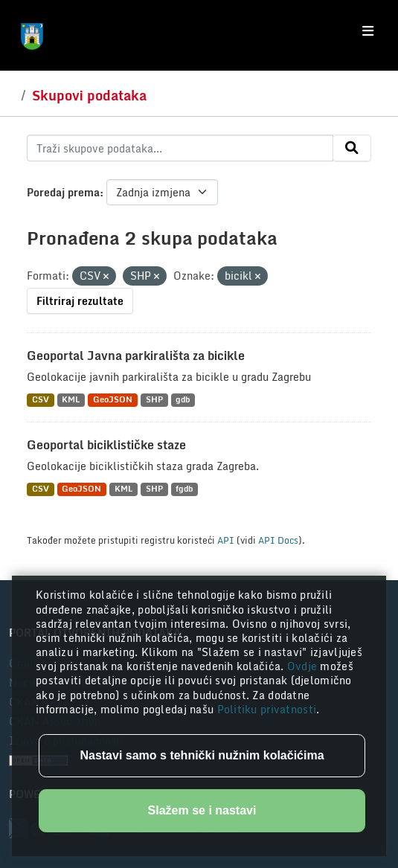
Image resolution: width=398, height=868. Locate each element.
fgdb (184, 489)
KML (71, 400)
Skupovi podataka (89, 95)
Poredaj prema (63, 192)
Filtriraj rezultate (80, 301)
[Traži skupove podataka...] (180, 148)
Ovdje (304, 666)
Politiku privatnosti (267, 709)
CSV (41, 400)
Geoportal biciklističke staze (106, 445)
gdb (183, 400)
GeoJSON (113, 400)
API (226, 540)
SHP (154, 400)
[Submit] (352, 148)
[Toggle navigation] (368, 31)
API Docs (278, 540)
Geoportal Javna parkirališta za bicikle (136, 356)
